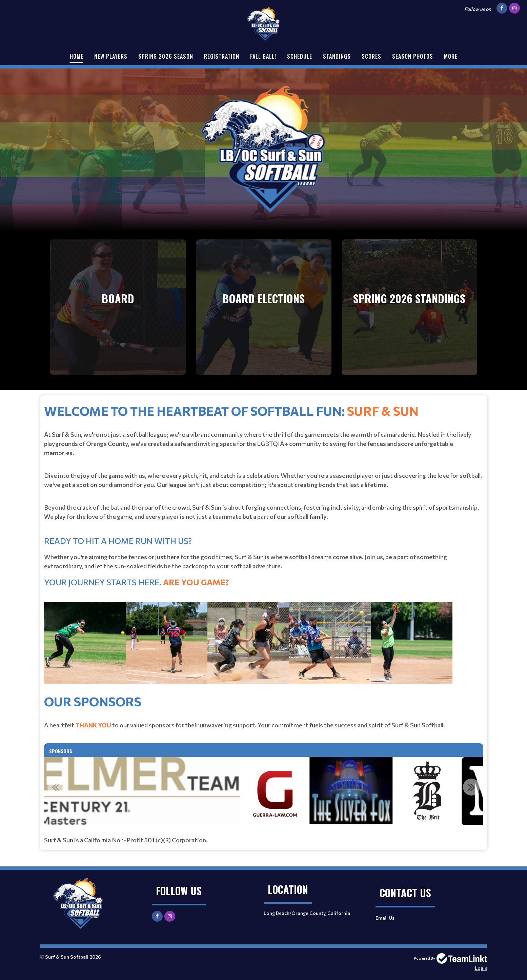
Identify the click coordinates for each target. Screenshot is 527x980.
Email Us (385, 918)
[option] (240, 791)
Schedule (300, 56)
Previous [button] (56, 787)
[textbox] (264, 546)
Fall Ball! (263, 56)
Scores (371, 56)
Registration (222, 56)
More (451, 56)
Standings (337, 56)
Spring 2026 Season (166, 56)
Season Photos (413, 56)
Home (77, 56)
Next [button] (471, 787)
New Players (111, 56)
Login (481, 968)
